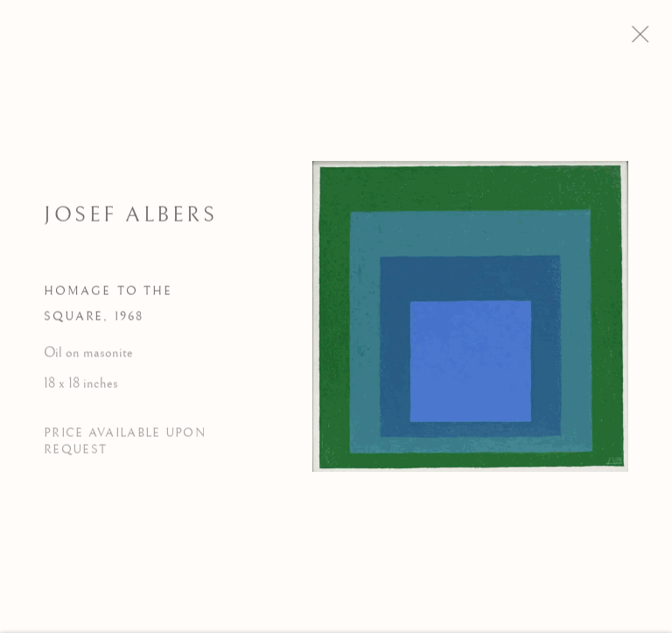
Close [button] (654, 39)
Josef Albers (130, 220)
